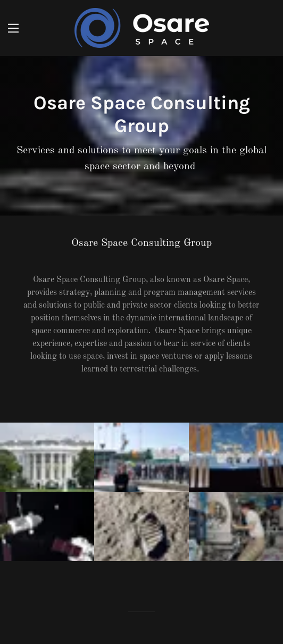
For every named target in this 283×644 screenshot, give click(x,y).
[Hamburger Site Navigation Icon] (13, 28)
